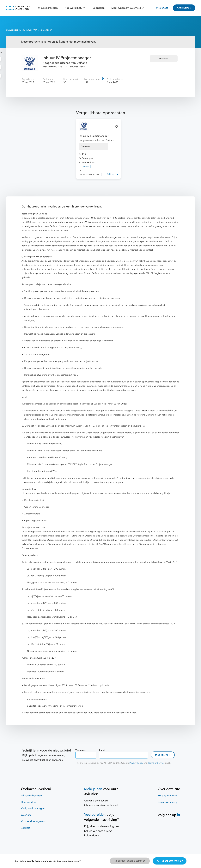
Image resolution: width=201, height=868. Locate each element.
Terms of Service (156, 763)
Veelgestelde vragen (33, 808)
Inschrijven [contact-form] (163, 755)
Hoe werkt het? (75, 8)
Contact (25, 828)
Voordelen (99, 8)
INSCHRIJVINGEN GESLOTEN (130, 861)
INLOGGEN (162, 8)
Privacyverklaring (168, 796)
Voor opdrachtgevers (33, 821)
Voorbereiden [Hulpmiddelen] (95, 815)
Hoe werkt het (29, 802)
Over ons (26, 815)
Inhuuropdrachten (47, 8)
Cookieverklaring (168, 802)
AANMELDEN (184, 8)
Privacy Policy (136, 763)
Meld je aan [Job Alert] (93, 789)
